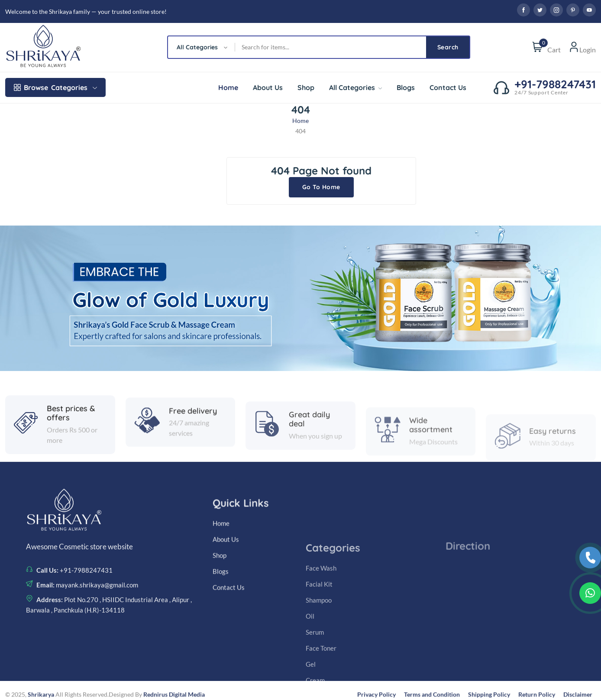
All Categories (355, 87)
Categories (55, 87)
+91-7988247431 (86, 634)
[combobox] (202, 47)
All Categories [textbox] (197, 47)
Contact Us (448, 87)
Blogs (406, 87)
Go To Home (321, 187)
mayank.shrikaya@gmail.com (96, 648)
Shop (306, 87)
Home (228, 87)
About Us (268, 87)
